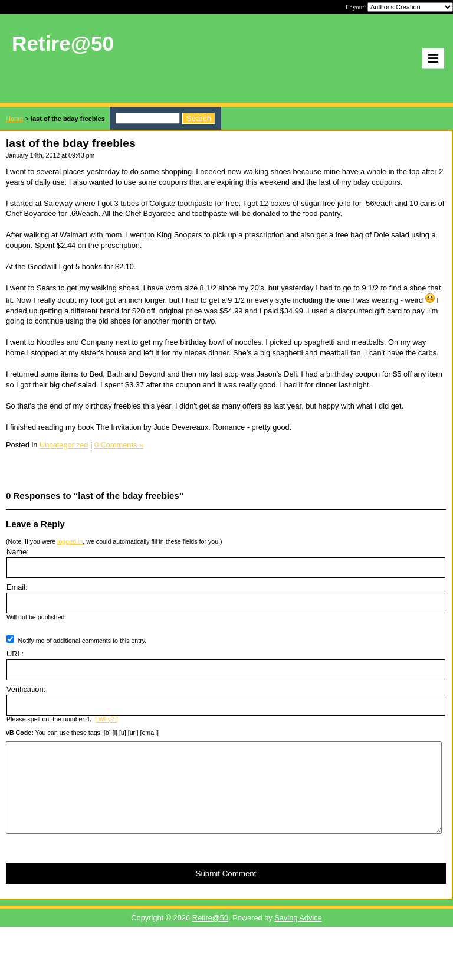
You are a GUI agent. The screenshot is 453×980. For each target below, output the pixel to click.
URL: (15, 654)
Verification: (26, 689)
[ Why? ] (106, 719)
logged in (70, 541)
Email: (17, 587)
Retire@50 (210, 935)
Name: (18, 552)
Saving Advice (298, 935)
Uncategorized (64, 445)
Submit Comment (226, 891)
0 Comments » (119, 445)
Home (14, 119)
